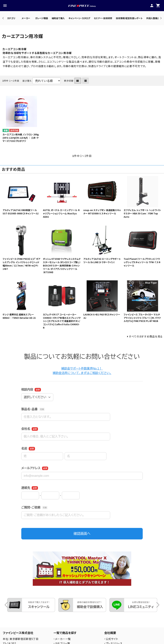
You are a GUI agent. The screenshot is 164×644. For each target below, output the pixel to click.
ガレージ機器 (42, 18)
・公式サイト (111, 639)
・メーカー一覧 (62, 639)
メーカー (26, 18)
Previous (3, 18)
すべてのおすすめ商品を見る (146, 336)
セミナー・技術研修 (103, 18)
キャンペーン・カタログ (79, 18)
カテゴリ (11, 18)
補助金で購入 (58, 18)
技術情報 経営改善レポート (129, 18)
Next (160, 18)
